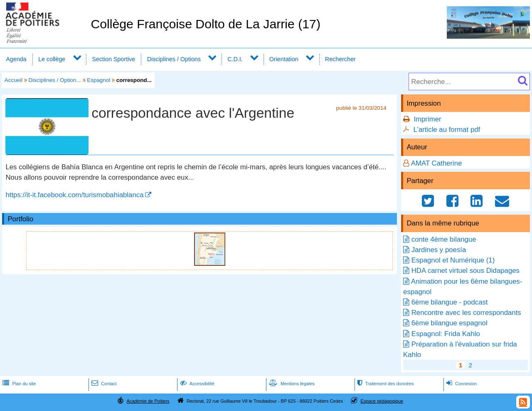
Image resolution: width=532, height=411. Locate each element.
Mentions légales (291, 384)
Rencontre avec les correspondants (466, 313)
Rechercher (340, 59)
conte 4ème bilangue (444, 239)
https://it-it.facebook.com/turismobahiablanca (74, 195)
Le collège (52, 59)
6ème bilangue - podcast (450, 302)
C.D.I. (235, 59)
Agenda (16, 59)
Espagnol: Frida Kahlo (446, 334)
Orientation (284, 59)
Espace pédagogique (382, 401)
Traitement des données (385, 384)
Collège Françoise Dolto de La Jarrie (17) (206, 24)
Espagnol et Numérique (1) (453, 260)
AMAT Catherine (437, 163)
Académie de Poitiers (148, 401)
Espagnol (99, 80)
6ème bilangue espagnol (449, 323)
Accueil (14, 80)
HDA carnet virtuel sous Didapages (465, 271)
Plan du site (18, 384)
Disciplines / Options (174, 59)
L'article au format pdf (447, 130)
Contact (103, 384)
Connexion (461, 384)
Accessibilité (196, 384)
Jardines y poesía (439, 250)
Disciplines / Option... (55, 80)
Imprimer (427, 119)
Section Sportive (113, 59)
